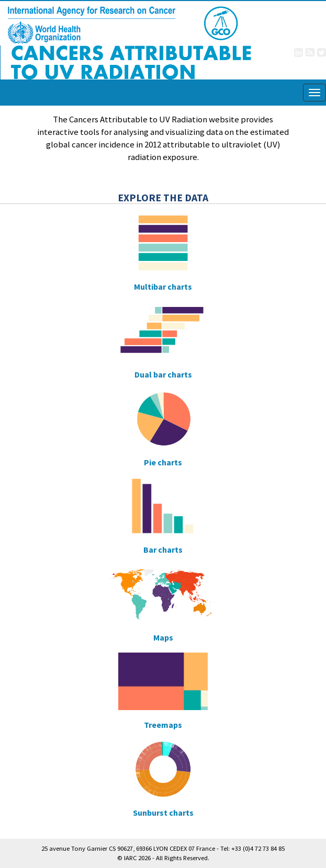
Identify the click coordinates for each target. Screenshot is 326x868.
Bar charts (163, 550)
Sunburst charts (163, 813)
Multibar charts (163, 287)
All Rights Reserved (182, 858)
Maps (163, 638)
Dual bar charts (163, 375)
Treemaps (163, 725)
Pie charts (163, 463)
